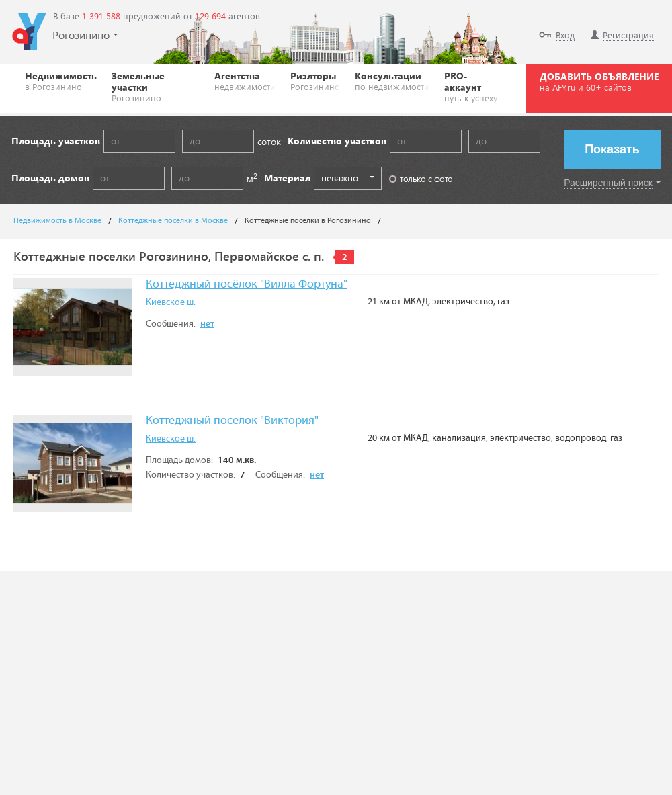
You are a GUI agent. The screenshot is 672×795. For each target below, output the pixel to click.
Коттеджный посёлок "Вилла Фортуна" (247, 285)
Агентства (245, 81)
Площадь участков (56, 141)
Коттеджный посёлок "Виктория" (232, 421)
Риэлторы (315, 81)
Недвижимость (61, 81)
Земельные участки (156, 86)
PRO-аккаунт (473, 86)
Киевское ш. (171, 302)
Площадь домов (50, 178)
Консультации (392, 81)
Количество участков (337, 141)
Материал (287, 178)
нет (207, 324)
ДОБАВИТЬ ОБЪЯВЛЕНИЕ (599, 81)
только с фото (421, 178)
